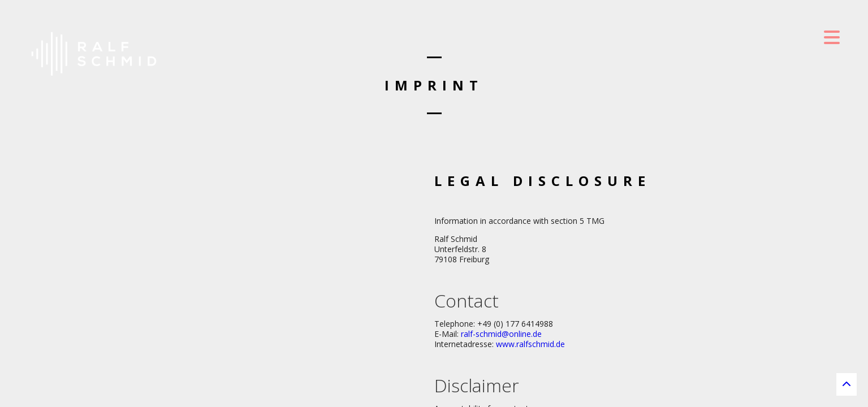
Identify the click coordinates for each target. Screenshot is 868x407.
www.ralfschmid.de (530, 344)
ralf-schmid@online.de (501, 334)
